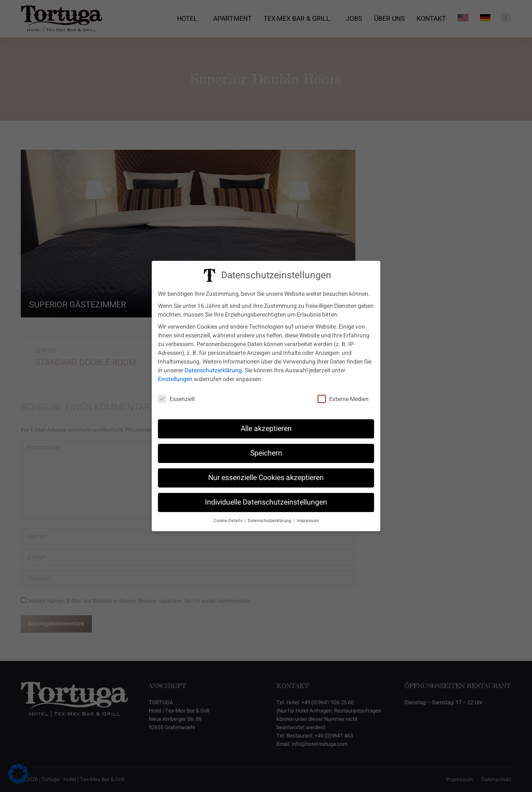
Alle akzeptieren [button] (266, 428)
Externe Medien (343, 399)
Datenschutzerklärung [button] (270, 520)
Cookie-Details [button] (229, 520)
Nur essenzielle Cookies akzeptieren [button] (266, 477)
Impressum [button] (308, 520)
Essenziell (176, 399)
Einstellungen (175, 379)
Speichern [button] (266, 453)
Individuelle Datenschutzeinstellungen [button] (266, 502)
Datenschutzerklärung (213, 370)
